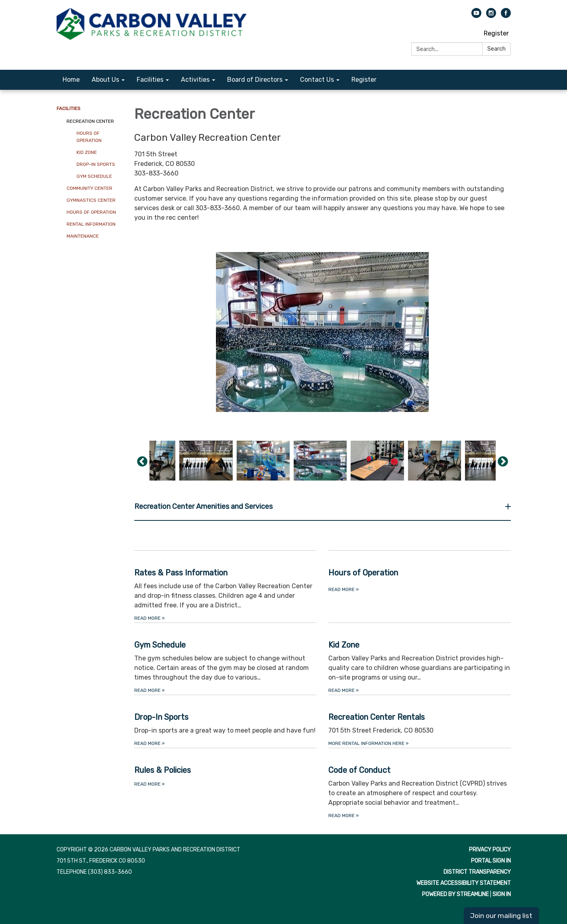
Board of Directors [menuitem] (255, 80)
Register (496, 33)
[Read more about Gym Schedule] (226, 659)
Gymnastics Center (91, 200)
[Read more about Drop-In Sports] (226, 721)
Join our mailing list (501, 916)
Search (496, 49)
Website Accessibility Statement (464, 883)
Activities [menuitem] (195, 80)
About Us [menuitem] (105, 80)
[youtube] (476, 16)
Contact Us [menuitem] (317, 80)
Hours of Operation (89, 137)
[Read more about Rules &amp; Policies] (226, 784)
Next (503, 462)
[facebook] (506, 16)
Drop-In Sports (96, 164)
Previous (142, 462)
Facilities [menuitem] (150, 80)
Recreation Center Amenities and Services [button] (204, 506)
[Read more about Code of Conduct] (420, 784)
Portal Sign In (491, 861)
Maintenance (83, 236)
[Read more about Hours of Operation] (420, 586)
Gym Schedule (94, 176)
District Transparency (477, 872)
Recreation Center (90, 121)
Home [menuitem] (71, 80)
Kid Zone (87, 152)
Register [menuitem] (364, 80)
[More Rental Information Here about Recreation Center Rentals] (420, 721)
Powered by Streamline (455, 894)
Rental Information (91, 224)
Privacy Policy (490, 850)
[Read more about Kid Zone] (420, 659)
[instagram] (491, 16)
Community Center (89, 188)
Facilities (69, 108)
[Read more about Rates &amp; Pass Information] (226, 586)
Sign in (502, 894)
